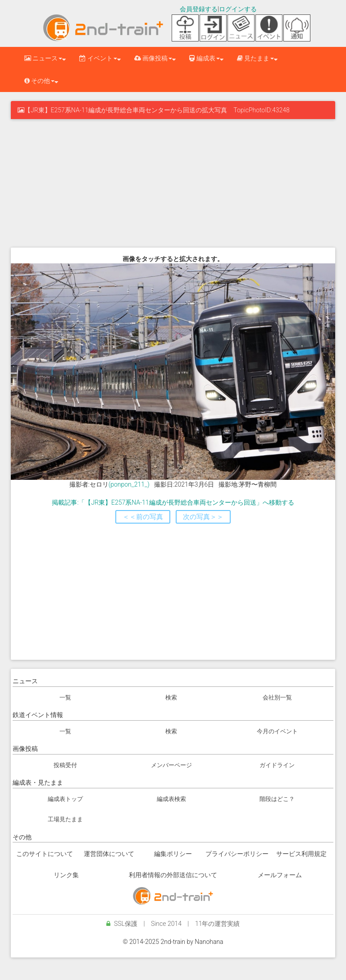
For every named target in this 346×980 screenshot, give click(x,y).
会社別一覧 (277, 697)
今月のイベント (277, 731)
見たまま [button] (255, 58)
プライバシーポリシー (237, 854)
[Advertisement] (173, 182)
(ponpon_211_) (129, 484)
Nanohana (209, 942)
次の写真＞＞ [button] (203, 517)
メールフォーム (280, 875)
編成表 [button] (204, 58)
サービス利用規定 (301, 854)
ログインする (238, 9)
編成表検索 (171, 799)
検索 (171, 697)
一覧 (65, 697)
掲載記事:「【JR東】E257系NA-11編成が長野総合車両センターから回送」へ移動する (173, 502)
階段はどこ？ (277, 799)
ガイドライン (277, 765)
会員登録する (199, 9)
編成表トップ (65, 799)
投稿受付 (65, 765)
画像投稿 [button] (153, 58)
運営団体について (109, 854)
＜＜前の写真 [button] (143, 517)
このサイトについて (45, 854)
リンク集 (66, 875)
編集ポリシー (173, 854)
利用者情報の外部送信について (173, 875)
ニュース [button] (43, 58)
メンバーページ (171, 765)
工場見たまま (65, 819)
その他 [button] (39, 81)
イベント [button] (98, 58)
